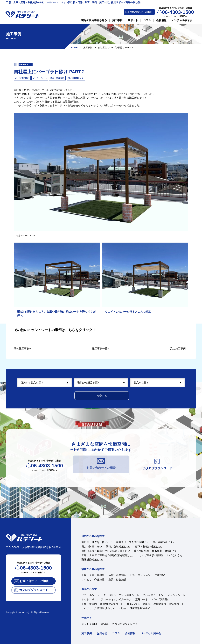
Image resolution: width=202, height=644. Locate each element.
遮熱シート (142, 599)
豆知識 (105, 624)
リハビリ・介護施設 (93, 580)
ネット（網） (89, 599)
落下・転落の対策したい (149, 547)
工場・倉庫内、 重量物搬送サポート (102, 604)
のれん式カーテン (153, 595)
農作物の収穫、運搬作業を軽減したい (156, 551)
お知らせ (102, 633)
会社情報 (161, 20)
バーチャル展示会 (182, 20)
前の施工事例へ (23, 348)
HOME (74, 48)
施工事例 (117, 20)
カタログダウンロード (125, 624)
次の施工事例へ (179, 348)
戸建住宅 (160, 575)
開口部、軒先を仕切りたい (97, 542)
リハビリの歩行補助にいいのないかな (161, 555)
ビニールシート (90, 595)
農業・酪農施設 (117, 580)
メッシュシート (176, 595)
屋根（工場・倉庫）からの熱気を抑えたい (106, 551)
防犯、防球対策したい (119, 547)
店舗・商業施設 (117, 575)
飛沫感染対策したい (93, 560)
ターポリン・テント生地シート (121, 595)
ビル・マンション (140, 575)
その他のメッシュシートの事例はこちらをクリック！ (55, 330)
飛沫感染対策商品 (140, 608)
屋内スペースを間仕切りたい (133, 542)
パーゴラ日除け (161, 599)
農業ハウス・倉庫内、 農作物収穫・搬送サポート (156, 604)
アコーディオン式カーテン (116, 599)
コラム (147, 20)
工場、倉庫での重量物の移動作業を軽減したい (108, 555)
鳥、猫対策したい (163, 542)
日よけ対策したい (92, 547)
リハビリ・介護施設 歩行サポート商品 (104, 608)
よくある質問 (89, 624)
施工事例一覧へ (101, 348)
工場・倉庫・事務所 (93, 575)
